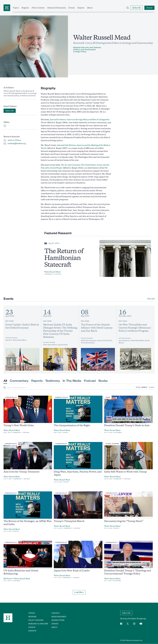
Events (72, 8)
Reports (37, 381)
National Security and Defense (87, 47)
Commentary (49, 274)
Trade (108, 397)
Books (103, 381)
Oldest (152, 387)
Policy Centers (38, 8)
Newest (144, 387)
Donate (55, 624)
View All (151, 299)
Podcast (90, 381)
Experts (81, 8)
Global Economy (112, 444)
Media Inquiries (59, 617)
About (90, 8)
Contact (56, 613)
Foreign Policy (80, 51)
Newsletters (58, 620)
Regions (25, 8)
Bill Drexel (8, 579)
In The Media (72, 381)
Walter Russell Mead (52, 272)
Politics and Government (84, 49)
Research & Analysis (57, 8)
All (5, 381)
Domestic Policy (62, 397)
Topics (16, 8)
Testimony (53, 381)
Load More (79, 592)
